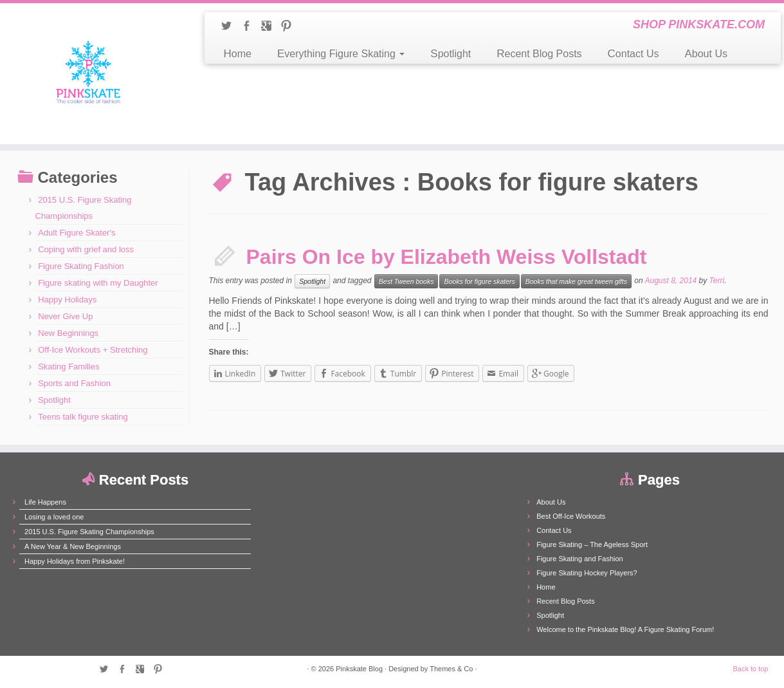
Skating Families (68, 367)
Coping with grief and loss (86, 249)
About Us (706, 54)
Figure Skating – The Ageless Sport (592, 544)
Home (238, 54)
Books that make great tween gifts (576, 281)
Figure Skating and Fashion (580, 559)
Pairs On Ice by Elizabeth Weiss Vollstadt (447, 257)
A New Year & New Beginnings (73, 546)
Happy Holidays (67, 300)
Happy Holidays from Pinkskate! (75, 561)
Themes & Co (451, 669)
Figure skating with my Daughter (98, 283)
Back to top (750, 669)
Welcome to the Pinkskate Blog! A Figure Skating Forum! (625, 629)
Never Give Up (65, 316)
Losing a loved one (54, 517)
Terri (717, 281)
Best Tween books (406, 281)
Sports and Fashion (74, 383)
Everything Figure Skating (341, 54)
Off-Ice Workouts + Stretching (93, 350)
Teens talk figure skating (83, 417)
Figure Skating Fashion (81, 266)
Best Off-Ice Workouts (571, 516)
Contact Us (634, 54)
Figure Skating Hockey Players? (587, 573)
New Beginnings (68, 333)
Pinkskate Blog (359, 669)
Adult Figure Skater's (77, 233)
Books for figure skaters (479, 281)
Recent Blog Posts (539, 54)
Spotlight (451, 54)
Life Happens (45, 502)
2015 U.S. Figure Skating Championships (89, 532)
